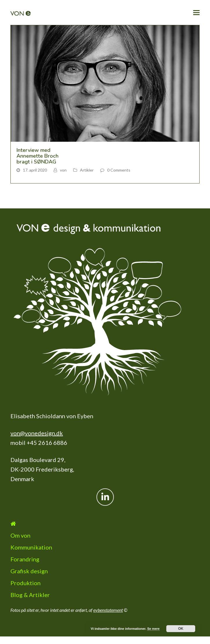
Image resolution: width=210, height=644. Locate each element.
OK (181, 629)
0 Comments (119, 170)
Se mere (153, 629)
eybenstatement (108, 610)
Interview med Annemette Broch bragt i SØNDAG (38, 156)
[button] (196, 12)
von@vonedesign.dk (37, 433)
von (63, 170)
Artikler (87, 170)
